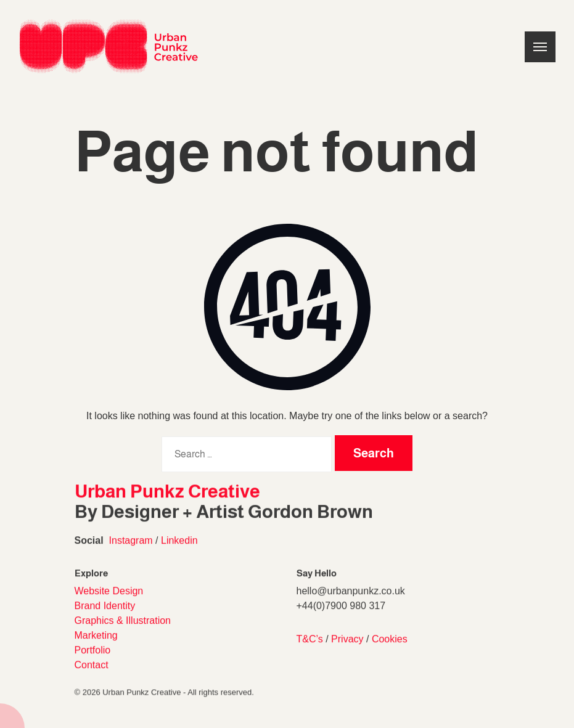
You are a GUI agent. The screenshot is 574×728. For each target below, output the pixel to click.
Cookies (390, 651)
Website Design (109, 603)
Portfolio (93, 662)
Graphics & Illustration (123, 632)
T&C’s (310, 651)
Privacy (347, 651)
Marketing (96, 647)
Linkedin (179, 548)
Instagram (131, 548)
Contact (92, 677)
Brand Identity (105, 617)
